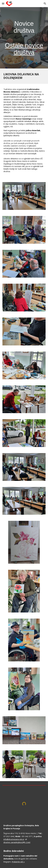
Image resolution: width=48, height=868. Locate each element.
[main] (24, 38)
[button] (3, 3)
